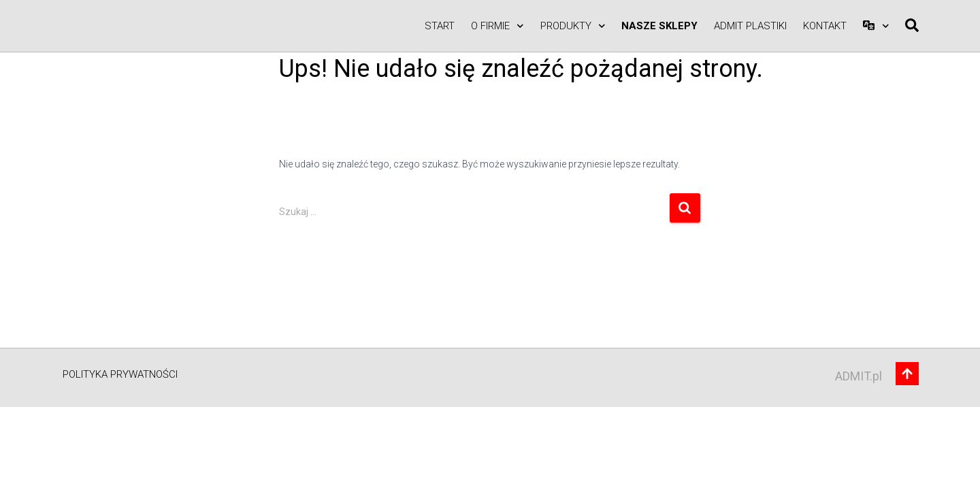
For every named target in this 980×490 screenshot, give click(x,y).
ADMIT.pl (859, 376)
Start (440, 26)
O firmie (497, 26)
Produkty (573, 26)
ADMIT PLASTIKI (750, 26)
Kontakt (825, 26)
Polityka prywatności (120, 374)
